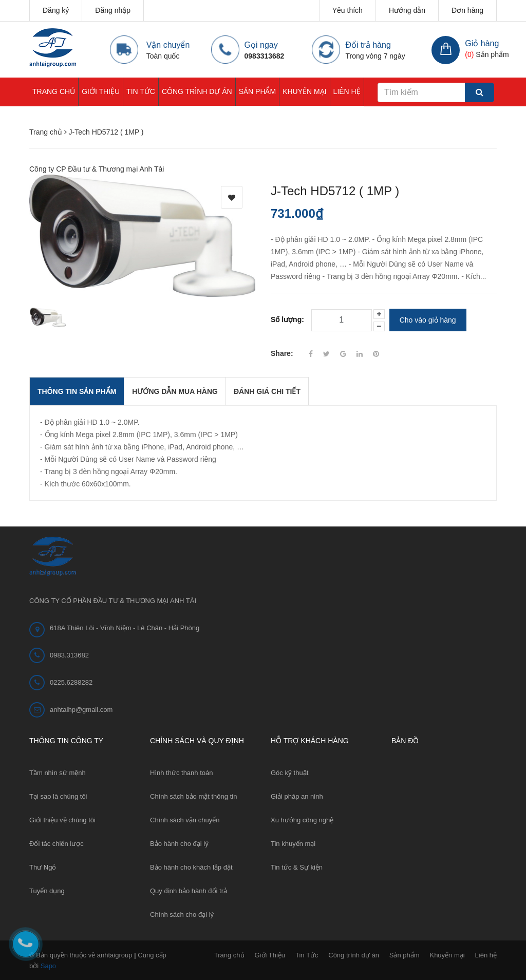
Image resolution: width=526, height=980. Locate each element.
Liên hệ (347, 91)
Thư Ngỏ (43, 867)
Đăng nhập (113, 10)
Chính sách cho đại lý (182, 914)
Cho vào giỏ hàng (428, 320)
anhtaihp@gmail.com (81, 709)
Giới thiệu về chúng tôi (62, 819)
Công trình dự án (197, 91)
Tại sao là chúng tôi (58, 796)
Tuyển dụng (47, 890)
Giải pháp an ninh (297, 796)
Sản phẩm (257, 91)
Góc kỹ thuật (289, 772)
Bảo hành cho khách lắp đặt (191, 867)
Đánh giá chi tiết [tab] (267, 391)
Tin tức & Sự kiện (297, 867)
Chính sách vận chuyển (185, 819)
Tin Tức (141, 91)
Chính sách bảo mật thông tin (193, 796)
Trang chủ (54, 91)
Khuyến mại (304, 91)
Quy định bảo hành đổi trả (189, 890)
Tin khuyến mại (293, 843)
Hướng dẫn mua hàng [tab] (175, 391)
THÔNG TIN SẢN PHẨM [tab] (77, 391)
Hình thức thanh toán (181, 772)
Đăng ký (56, 10)
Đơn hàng (467, 10)
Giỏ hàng (482, 43)
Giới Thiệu (101, 91)
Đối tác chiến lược (57, 843)
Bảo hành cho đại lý (179, 843)
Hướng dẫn (407, 10)
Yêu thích (347, 10)
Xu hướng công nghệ (302, 819)
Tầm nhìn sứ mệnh (58, 772)
